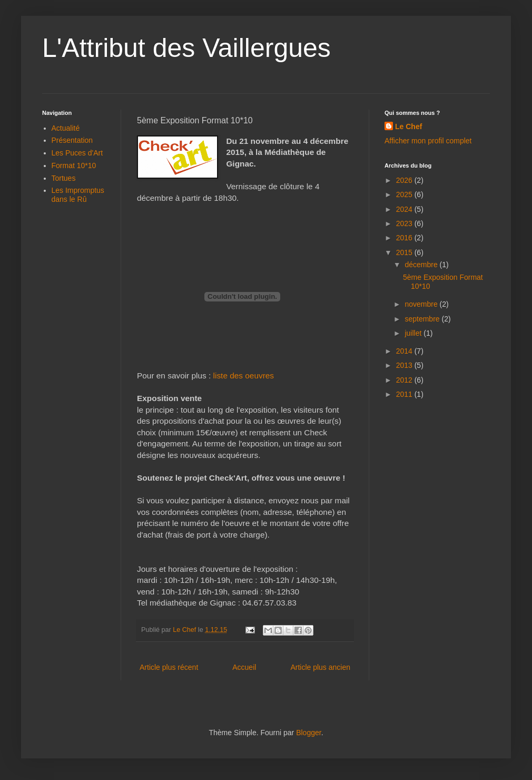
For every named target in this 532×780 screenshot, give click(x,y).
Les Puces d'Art (77, 153)
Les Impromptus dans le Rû (78, 195)
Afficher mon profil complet (428, 141)
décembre (422, 265)
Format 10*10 (74, 165)
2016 (405, 238)
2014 (405, 351)
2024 (405, 209)
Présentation (72, 140)
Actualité (66, 128)
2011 (405, 394)
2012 (405, 380)
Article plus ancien (320, 667)
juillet (414, 333)
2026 (405, 180)
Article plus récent (169, 667)
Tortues (64, 178)
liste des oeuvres (244, 376)
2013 (405, 365)
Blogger (308, 733)
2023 (405, 223)
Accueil (244, 667)
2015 (405, 252)
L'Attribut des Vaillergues (186, 48)
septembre (423, 319)
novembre (422, 304)
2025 (405, 194)
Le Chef (408, 126)
